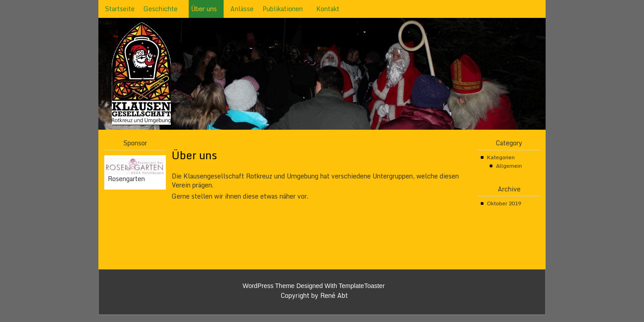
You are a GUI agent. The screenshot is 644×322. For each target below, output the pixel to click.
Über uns (204, 9)
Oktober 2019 (504, 203)
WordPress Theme (268, 286)
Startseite (120, 9)
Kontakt (328, 9)
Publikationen (283, 9)
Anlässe (242, 9)
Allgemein (509, 166)
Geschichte (161, 9)
